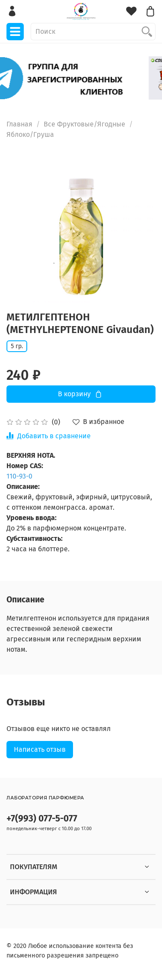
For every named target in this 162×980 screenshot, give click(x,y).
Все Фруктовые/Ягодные (84, 124)
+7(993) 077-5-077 (42, 819)
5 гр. (17, 346)
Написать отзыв (40, 749)
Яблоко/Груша (30, 134)
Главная (19, 124)
